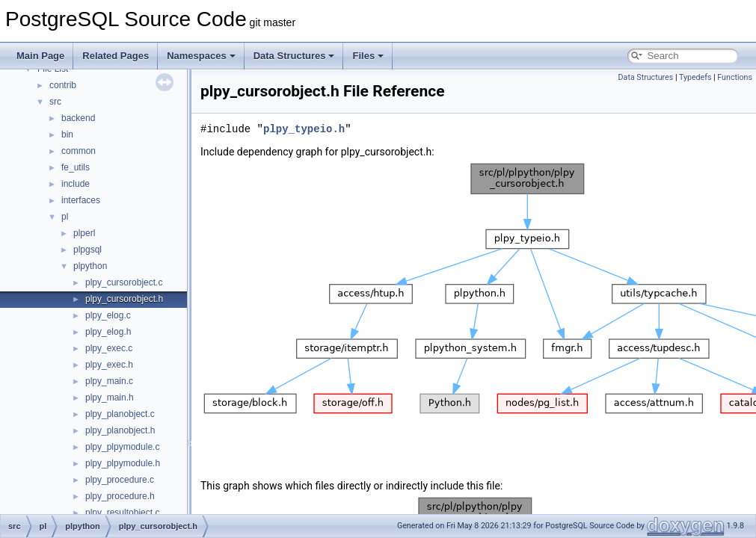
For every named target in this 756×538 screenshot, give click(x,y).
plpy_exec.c (109, 348)
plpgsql (87, 250)
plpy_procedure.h (120, 496)
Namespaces (201, 56)
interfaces (81, 200)
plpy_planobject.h (120, 430)
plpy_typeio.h (304, 129)
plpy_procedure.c (120, 480)
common (79, 151)
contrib (63, 85)
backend (78, 118)
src (55, 102)
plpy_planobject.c (120, 414)
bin (67, 134)
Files (368, 56)
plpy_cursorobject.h (124, 299)
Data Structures (294, 56)
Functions (735, 77)
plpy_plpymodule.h (123, 463)
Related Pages (116, 56)
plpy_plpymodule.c (122, 447)
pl (65, 217)
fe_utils (76, 167)
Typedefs (695, 77)
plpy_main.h (110, 398)
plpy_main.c (109, 381)
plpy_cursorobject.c (124, 282)
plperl (84, 233)
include (76, 184)
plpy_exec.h (109, 365)
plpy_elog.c (108, 315)
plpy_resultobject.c (122, 513)
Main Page (40, 56)
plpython (90, 266)
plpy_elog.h (108, 332)
